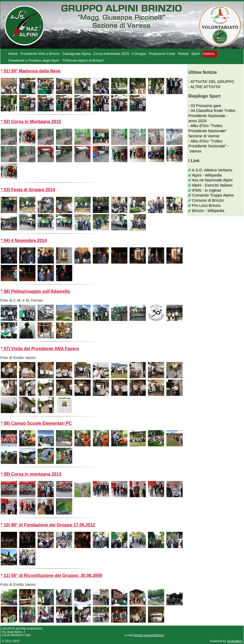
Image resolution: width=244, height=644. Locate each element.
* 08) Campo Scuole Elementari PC (36, 423)
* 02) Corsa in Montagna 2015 (31, 122)
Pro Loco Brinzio (206, 205)
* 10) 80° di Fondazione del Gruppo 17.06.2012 (48, 525)
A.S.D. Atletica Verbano (212, 170)
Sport (195, 54)
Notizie (183, 54)
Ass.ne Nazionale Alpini (212, 180)
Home (13, 54)
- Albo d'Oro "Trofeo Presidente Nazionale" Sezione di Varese (207, 131)
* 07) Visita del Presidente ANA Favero (40, 349)
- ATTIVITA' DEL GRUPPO (211, 82)
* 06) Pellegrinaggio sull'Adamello (35, 291)
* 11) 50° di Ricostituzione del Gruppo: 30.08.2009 (52, 575)
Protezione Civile (162, 54)
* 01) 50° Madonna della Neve (31, 71)
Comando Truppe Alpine (213, 195)
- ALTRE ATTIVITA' (205, 87)
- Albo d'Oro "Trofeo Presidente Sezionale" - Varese (209, 146)
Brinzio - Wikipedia (208, 211)
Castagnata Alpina (76, 54)
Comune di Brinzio (208, 200)
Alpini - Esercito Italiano (212, 185)
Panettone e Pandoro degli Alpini (34, 60)
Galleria (208, 54)
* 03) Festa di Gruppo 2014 (28, 190)
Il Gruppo (139, 54)
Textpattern (235, 641)
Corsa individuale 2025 (111, 54)
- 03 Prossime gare (205, 106)
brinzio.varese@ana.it (149, 635)
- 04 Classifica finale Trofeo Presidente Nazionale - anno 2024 (212, 116)
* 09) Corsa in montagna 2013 (31, 474)
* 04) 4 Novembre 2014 (24, 240)
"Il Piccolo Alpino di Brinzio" (83, 60)
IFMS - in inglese (207, 190)
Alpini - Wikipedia (207, 175)
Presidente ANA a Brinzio (40, 54)
